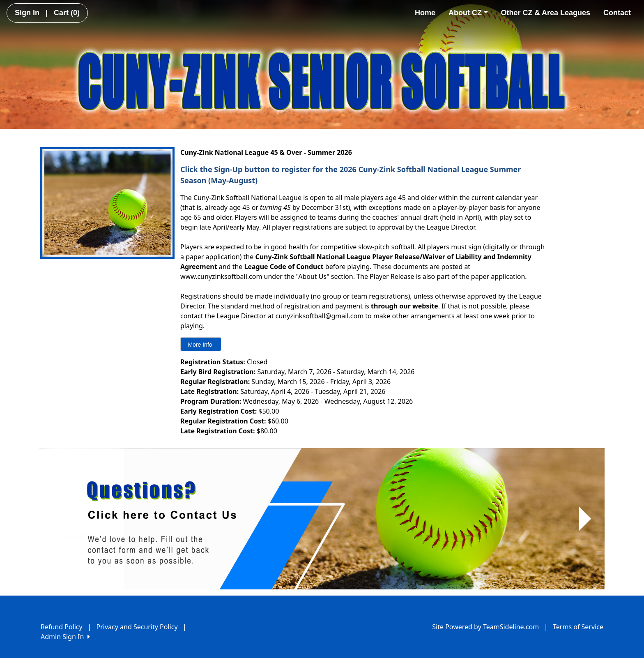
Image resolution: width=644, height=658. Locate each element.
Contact (617, 13)
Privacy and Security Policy (137, 627)
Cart (67, 13)
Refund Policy (62, 627)
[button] (59, 519)
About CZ (468, 13)
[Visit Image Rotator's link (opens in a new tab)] (322, 519)
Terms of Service (578, 627)
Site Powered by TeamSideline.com (485, 627)
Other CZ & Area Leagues (546, 13)
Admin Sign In (65, 637)
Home (425, 13)
